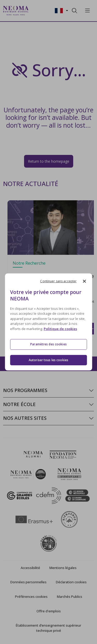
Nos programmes (25, 390)
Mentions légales (63, 568)
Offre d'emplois (49, 611)
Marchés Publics (70, 597)
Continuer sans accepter (58, 281)
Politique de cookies (60, 329)
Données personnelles (28, 582)
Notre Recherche (29, 263)
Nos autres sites (25, 418)
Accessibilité (30, 568)
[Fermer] (84, 281)
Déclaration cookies (71, 582)
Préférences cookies (31, 597)
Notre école (19, 404)
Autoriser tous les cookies (48, 360)
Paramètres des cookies (48, 344)
